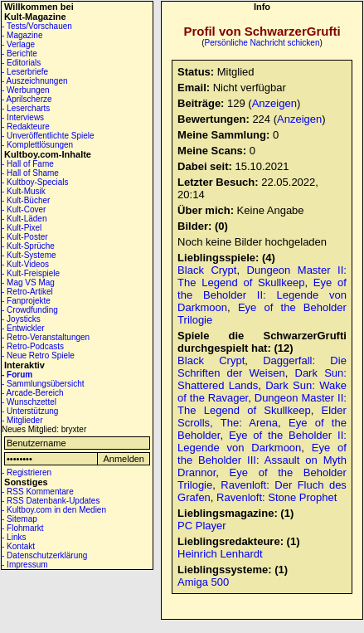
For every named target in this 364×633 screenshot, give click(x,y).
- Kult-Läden (24, 219)
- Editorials (21, 63)
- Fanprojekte (26, 301)
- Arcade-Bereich (32, 393)
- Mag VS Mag (28, 282)
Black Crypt (207, 270)
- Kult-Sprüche (28, 246)
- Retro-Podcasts (33, 346)
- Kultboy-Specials (35, 182)
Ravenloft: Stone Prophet (277, 497)
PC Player (202, 526)
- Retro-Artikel (27, 292)
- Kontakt (18, 546)
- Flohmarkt (23, 528)
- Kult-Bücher (26, 200)
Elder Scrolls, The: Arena (262, 416)
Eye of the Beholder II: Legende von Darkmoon (262, 295)
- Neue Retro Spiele (38, 355)
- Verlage (18, 44)
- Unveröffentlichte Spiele (48, 136)
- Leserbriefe (25, 72)
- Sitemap (19, 519)
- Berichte (19, 54)
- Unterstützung (30, 411)
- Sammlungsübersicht (43, 384)
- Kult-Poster (25, 237)
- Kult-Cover (24, 209)
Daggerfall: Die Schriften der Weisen (262, 367)
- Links (14, 537)
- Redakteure (26, 127)
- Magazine (22, 35)
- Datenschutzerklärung (44, 555)
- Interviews (23, 117)
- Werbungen (26, 90)
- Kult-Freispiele (31, 273)
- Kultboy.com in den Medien (54, 510)
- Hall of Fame (28, 164)
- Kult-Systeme (29, 255)
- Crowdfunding (30, 310)
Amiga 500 (203, 582)
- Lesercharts (26, 108)
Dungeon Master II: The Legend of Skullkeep (262, 276)
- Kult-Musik (24, 191)
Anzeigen (274, 103)
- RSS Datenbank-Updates (51, 501)
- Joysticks (21, 319)
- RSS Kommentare (38, 492)
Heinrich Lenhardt (220, 554)
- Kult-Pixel (22, 228)
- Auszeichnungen (35, 81)
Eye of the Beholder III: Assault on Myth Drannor (262, 460)
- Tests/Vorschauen (37, 26)
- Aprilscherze (27, 99)
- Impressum (25, 565)
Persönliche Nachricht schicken (262, 43)
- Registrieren (27, 472)
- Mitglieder (22, 420)
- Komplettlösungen (37, 145)
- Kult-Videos (25, 264)
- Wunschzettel (29, 402)
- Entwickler (23, 328)
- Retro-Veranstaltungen (46, 337)
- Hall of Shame (30, 173)
